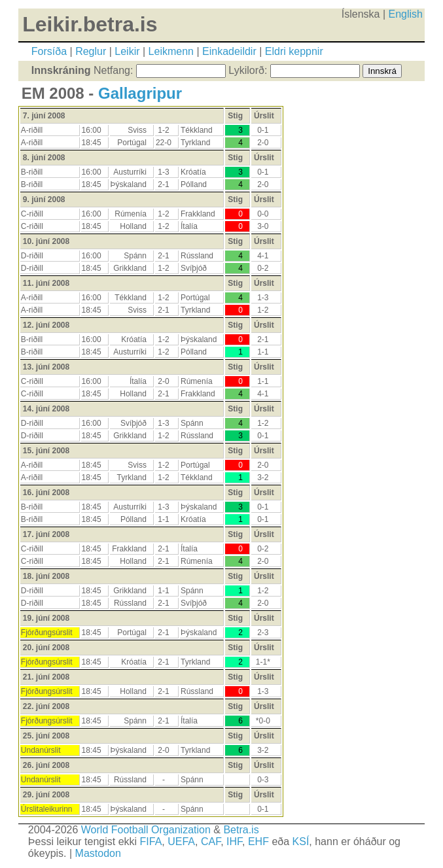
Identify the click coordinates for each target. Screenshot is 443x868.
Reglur (91, 51)
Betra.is (241, 830)
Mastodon (98, 853)
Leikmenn (171, 51)
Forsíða (49, 51)
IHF (234, 842)
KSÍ (301, 842)
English (405, 14)
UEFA (181, 842)
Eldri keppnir (294, 51)
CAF (211, 842)
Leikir (127, 51)
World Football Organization (146, 830)
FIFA (151, 842)
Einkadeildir (229, 51)
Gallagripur (140, 93)
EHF (258, 842)
